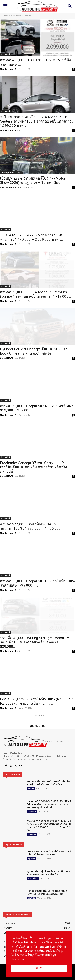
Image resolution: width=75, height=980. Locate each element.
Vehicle (31, 788)
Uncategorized (8, 172)
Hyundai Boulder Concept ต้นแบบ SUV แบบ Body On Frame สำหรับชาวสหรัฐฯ (34, 351)
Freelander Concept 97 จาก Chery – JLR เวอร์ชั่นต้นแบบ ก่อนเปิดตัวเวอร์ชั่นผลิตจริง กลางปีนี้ (33, 467)
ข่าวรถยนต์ (5, 54)
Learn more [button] (19, 959)
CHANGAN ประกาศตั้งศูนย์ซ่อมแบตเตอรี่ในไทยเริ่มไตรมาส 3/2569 (49, 853)
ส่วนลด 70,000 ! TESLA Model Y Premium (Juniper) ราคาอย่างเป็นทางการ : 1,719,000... (36, 294)
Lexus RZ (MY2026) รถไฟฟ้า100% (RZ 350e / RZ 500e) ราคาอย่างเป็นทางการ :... (36, 701)
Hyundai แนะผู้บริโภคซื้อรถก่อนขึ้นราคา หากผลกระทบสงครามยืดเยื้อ (48, 873)
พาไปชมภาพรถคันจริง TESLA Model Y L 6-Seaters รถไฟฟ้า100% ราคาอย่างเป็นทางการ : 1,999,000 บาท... (36, 121)
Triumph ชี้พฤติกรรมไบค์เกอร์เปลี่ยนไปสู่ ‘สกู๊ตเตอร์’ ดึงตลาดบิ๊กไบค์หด (48, 783)
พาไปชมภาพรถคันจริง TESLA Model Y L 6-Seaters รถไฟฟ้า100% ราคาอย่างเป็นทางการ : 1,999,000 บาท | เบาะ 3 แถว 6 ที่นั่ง (49, 825)
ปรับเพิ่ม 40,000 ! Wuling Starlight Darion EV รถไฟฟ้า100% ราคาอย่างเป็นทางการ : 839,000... (35, 642)
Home (6, 16)
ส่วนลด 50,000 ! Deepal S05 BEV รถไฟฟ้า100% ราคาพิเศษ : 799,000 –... (37, 583)
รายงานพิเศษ (33, 878)
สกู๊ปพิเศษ (31, 859)
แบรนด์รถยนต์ (17, 16)
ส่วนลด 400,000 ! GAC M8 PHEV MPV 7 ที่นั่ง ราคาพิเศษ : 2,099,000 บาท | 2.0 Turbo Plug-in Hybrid (49, 804)
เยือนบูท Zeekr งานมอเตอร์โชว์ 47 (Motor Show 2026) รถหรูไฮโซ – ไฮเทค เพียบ (33, 180)
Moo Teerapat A (8, 69)
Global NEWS (6, 358)
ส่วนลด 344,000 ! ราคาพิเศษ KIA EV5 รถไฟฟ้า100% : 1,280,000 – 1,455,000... (32, 526)
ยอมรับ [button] (39, 968)
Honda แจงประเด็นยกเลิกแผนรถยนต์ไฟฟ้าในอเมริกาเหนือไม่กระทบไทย (47, 892)
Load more (38, 715)
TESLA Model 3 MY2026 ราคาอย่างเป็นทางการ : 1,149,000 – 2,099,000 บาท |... (32, 237)
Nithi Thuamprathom (11, 187)
